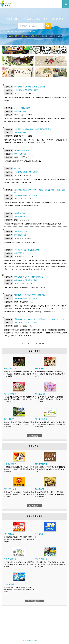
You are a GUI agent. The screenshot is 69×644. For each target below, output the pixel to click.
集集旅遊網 (5, 4)
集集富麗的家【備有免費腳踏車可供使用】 (30, 87)
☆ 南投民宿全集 (34, 36)
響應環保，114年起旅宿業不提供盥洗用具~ (30, 295)
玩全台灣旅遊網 (32, 635)
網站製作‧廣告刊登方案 (39, 637)
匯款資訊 (18, 169)
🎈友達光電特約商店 (22, 151)
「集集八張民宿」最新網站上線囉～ (27, 250)
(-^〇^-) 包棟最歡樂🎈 (23, 108)
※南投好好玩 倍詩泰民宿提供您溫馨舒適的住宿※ (33, 129)
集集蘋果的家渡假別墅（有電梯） (27, 172)
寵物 (25, 31)
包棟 (16, 31)
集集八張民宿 (19, 253)
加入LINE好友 (43, 639)
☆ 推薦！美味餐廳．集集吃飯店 (17, 36)
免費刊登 (27, 637)
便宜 (12, 31)
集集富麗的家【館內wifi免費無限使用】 (29, 277)
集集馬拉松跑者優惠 (22, 232)
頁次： (24, 344)
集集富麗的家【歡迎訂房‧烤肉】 (27, 90)
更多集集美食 (35, 506)
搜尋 (48, 26)
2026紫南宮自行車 (21, 213)
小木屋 (20, 31)
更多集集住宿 (35, 436)
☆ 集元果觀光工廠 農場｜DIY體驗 (51, 36)
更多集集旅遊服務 (35, 601)
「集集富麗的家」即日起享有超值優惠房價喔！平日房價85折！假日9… (40, 319)
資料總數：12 (43, 344)
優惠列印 (32, 31)
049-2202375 (32, 639)
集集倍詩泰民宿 (20, 111)
